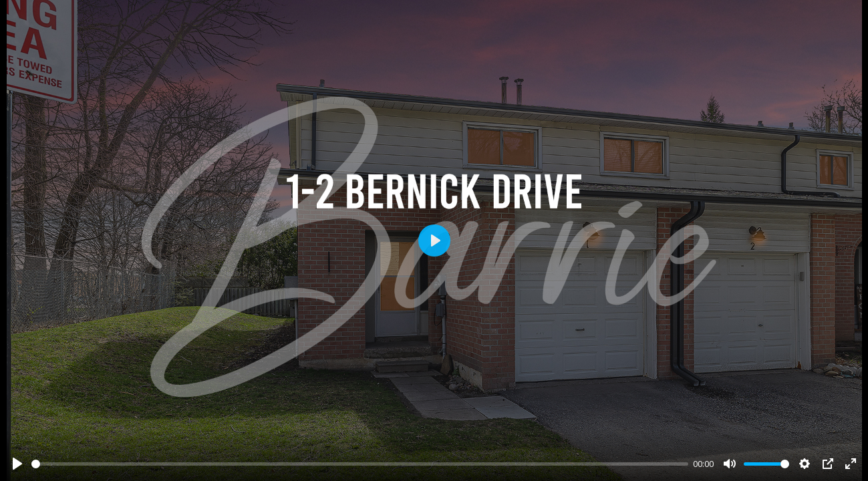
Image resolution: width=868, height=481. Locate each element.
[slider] (360, 464)
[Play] (17, 464)
